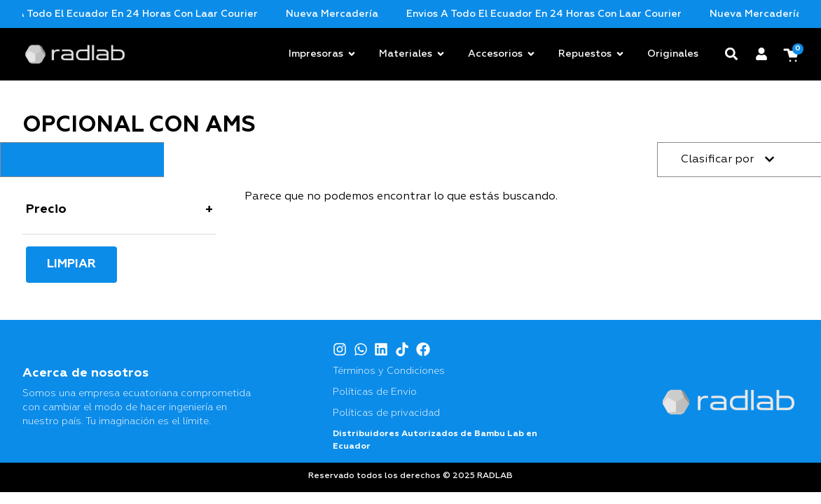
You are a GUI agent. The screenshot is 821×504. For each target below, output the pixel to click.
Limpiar (71, 264)
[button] (732, 54)
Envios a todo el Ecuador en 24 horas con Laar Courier (150, 14)
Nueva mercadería (361, 14)
